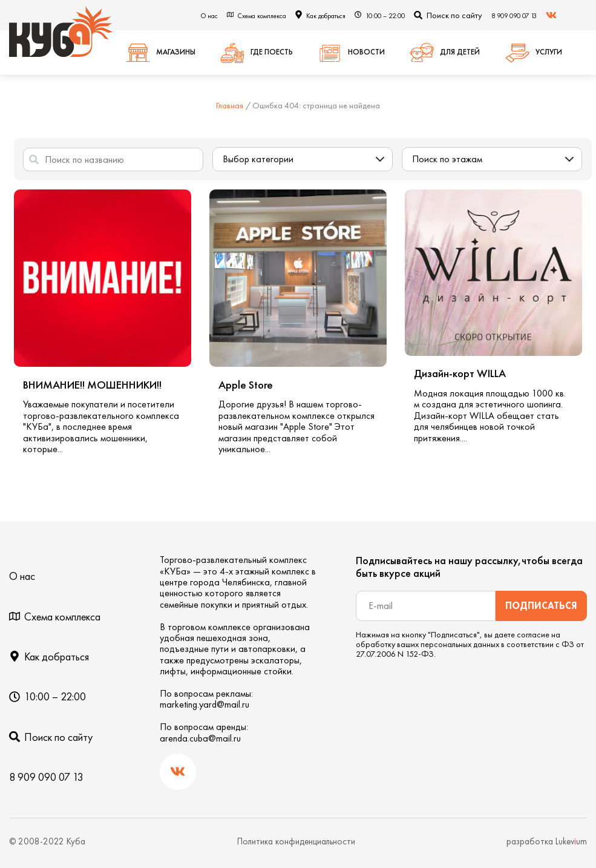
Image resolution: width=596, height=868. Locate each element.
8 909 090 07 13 (514, 16)
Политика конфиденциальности (296, 841)
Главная (230, 105)
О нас (209, 16)
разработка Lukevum (547, 841)
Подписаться (541, 606)
